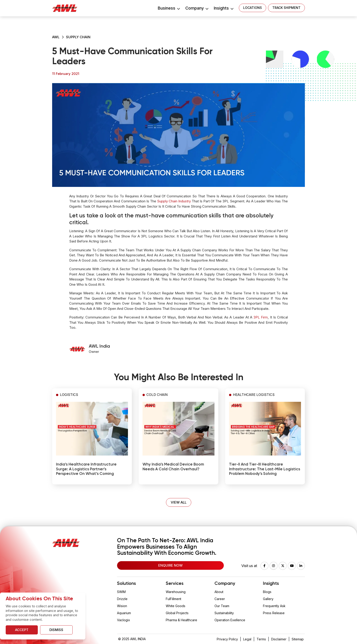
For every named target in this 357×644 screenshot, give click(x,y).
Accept (22, 630)
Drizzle (122, 599)
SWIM (121, 592)
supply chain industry (174, 201)
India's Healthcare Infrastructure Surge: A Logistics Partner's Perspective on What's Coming (86, 469)
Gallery (268, 599)
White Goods (176, 606)
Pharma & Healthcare (181, 620)
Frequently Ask (274, 606)
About (219, 592)
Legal (247, 639)
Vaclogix (124, 620)
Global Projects (177, 613)
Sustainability (224, 613)
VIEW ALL (179, 502)
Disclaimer (279, 639)
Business (169, 8)
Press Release (274, 613)
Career (220, 599)
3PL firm (261, 317)
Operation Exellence (230, 620)
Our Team (222, 606)
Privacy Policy (227, 639)
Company (197, 8)
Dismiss (56, 630)
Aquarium (124, 613)
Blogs (267, 592)
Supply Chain (78, 37)
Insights (223, 8)
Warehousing (176, 592)
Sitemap (298, 639)
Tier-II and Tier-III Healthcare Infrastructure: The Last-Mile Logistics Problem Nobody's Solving (265, 469)
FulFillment (173, 599)
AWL (56, 37)
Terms (261, 639)
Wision (122, 606)
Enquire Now (170, 565)
